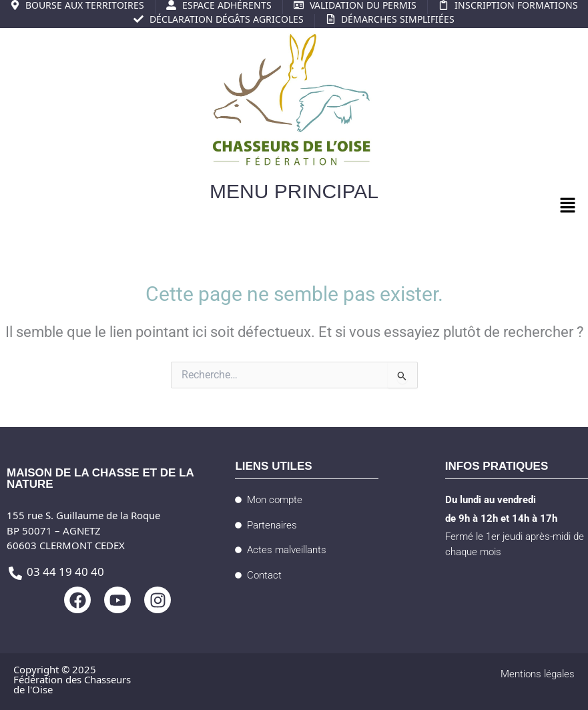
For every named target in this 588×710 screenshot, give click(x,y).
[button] (568, 207)
